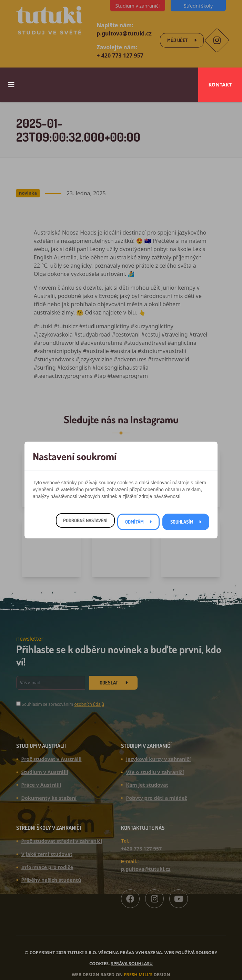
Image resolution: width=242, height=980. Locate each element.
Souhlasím (182, 522)
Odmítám (134, 522)
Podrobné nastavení (85, 520)
